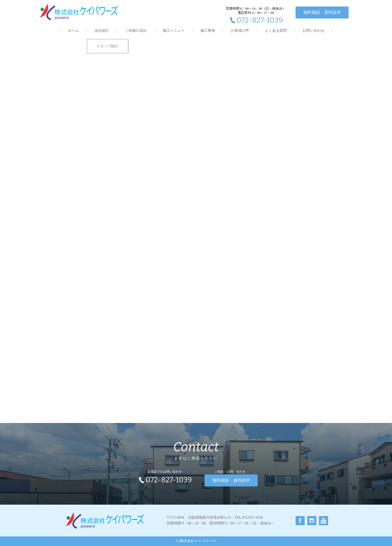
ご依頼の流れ (136, 31)
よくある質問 (276, 31)
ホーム (73, 31)
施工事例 (208, 31)
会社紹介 (102, 31)
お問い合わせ (313, 31)
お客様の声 (240, 31)
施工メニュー (174, 31)
